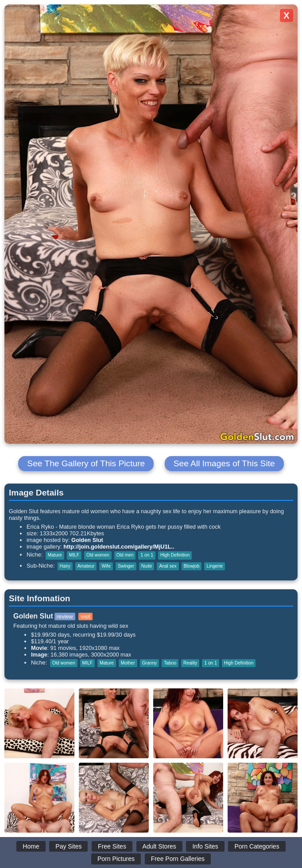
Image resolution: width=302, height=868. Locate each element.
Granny (150, 663)
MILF (74, 555)
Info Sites (205, 846)
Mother (128, 663)
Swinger (126, 566)
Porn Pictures (116, 859)
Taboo (170, 663)
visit (85, 616)
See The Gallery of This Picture (86, 463)
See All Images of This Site (224, 463)
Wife (106, 566)
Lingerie (214, 566)
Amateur (86, 566)
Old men (125, 555)
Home (31, 846)
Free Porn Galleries (178, 859)
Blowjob (192, 566)
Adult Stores (159, 846)
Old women (98, 555)
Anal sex (168, 566)
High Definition (175, 555)
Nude (147, 566)
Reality (190, 663)
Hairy (65, 566)
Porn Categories (257, 846)
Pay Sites (68, 846)
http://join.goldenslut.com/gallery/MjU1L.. (119, 547)
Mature (55, 555)
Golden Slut (87, 540)
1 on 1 (147, 555)
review (65, 616)
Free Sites (112, 846)
